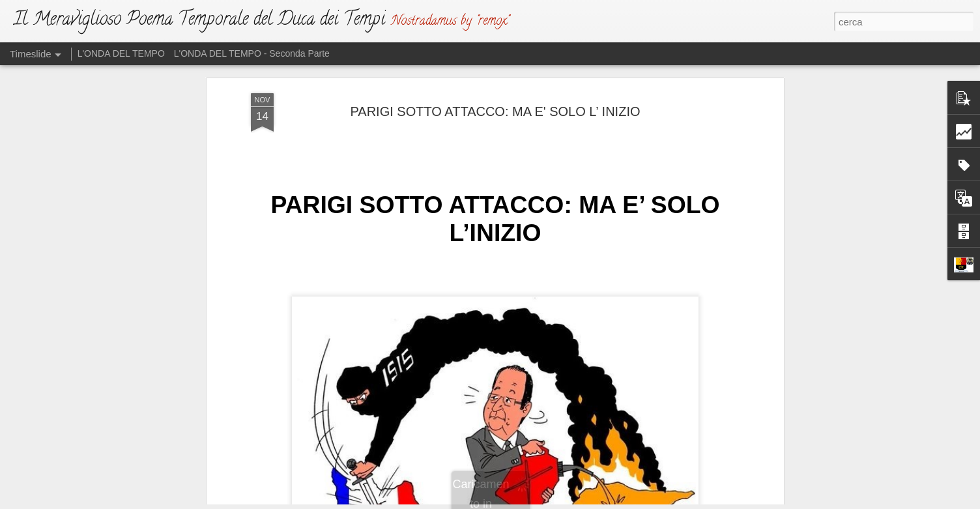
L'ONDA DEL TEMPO (121, 53)
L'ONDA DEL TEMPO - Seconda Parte (252, 53)
